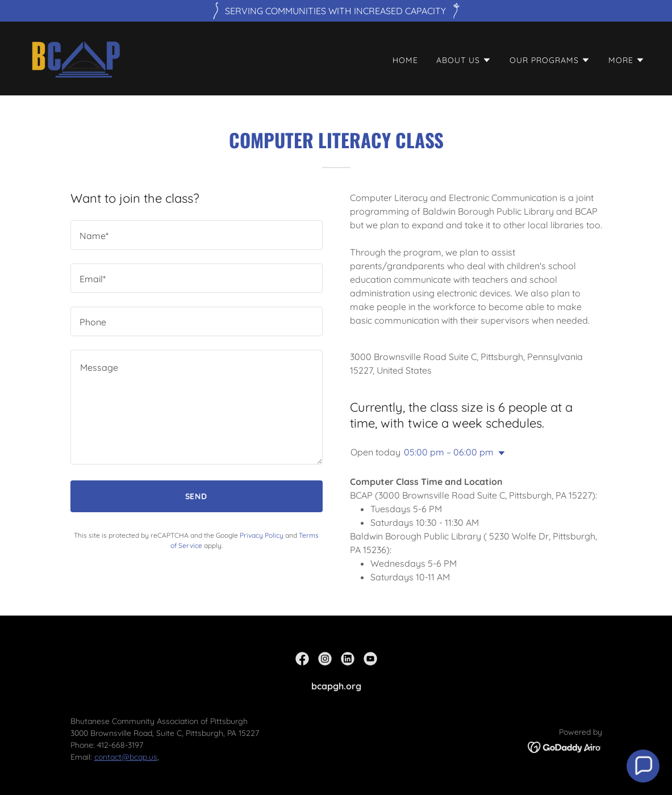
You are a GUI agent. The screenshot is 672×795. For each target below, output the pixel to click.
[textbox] (197, 235)
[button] (464, 60)
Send (197, 496)
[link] (76, 57)
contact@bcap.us (126, 757)
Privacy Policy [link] (262, 535)
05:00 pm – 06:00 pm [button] (449, 452)
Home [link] (405, 60)
